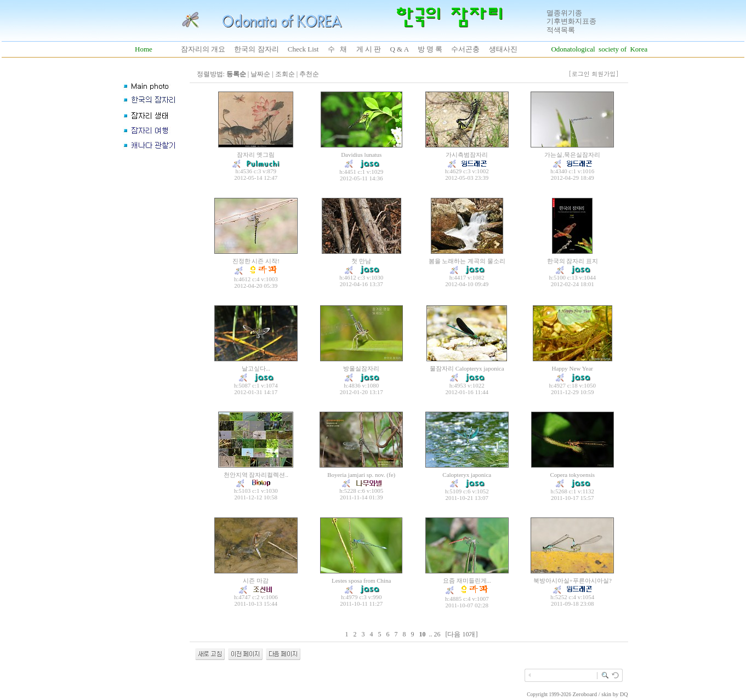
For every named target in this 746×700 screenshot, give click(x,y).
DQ (624, 694)
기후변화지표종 (571, 21)
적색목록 (561, 30)
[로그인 (579, 74)
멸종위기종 (564, 13)
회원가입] (606, 74)
